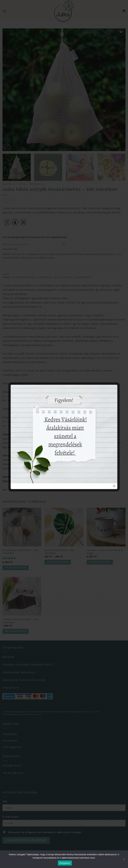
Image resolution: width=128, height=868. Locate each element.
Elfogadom (65, 863)
